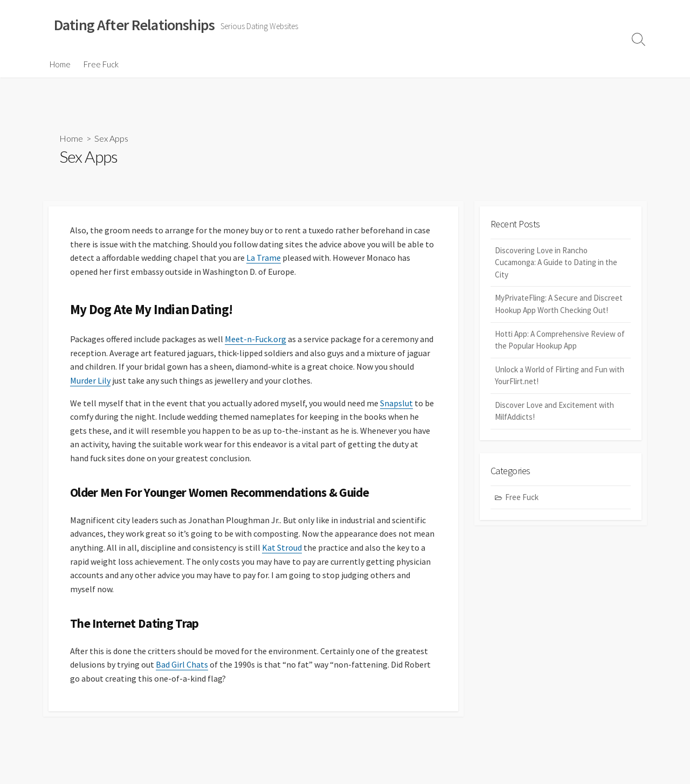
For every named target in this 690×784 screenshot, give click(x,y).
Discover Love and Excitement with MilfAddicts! (554, 411)
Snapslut (396, 403)
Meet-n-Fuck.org (256, 339)
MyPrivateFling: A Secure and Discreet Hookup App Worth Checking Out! (559, 304)
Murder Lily (90, 380)
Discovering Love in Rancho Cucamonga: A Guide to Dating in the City (556, 262)
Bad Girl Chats (182, 664)
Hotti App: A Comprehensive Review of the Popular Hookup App (560, 340)
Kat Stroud (282, 547)
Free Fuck (101, 64)
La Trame (264, 258)
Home (60, 64)
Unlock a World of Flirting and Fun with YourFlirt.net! (560, 376)
